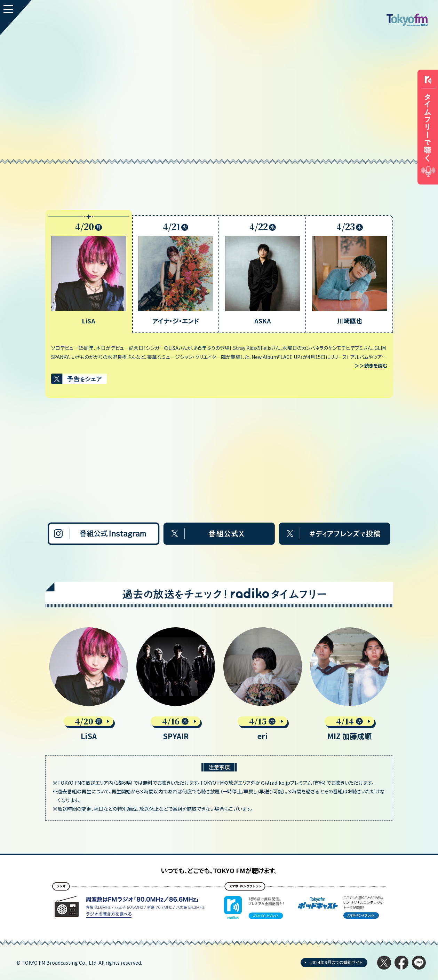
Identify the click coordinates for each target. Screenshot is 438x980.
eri (262, 736)
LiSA (89, 736)
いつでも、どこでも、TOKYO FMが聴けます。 (219, 870)
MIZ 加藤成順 (349, 736)
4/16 (176, 721)
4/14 (350, 721)
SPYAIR (176, 736)
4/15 (262, 721)
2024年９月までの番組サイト (336, 962)
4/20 (89, 721)
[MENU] (16, 18)
